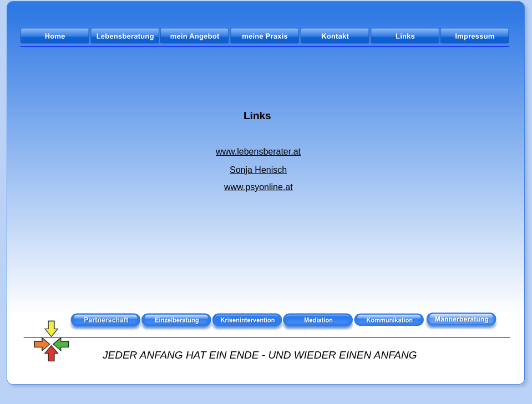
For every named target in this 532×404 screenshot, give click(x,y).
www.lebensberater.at (258, 152)
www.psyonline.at (259, 187)
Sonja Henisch (258, 170)
